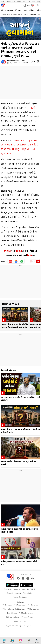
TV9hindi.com (7, 605)
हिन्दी (3, 1)
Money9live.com (20, 621)
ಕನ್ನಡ (14, 1)
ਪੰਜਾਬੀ (34, 1)
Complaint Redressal (14, 593)
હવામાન (7, 251)
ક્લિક (29, 255)
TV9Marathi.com (19, 605)
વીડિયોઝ (32, 10)
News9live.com (13, 613)
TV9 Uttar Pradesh (27, 617)
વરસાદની (31, 108)
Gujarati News (6, 15)
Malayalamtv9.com (13, 617)
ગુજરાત (25, 10)
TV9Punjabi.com (33, 609)
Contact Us (8, 589)
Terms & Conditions (20, 597)
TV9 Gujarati (11, 60)
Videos (14, 15)
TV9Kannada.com (8, 609)
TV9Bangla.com (20, 609)
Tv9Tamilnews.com (26, 613)
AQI (28, 5)
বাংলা (29, 1)
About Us (17, 589)
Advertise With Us (29, 589)
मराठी (25, 1)
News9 (9, 1)
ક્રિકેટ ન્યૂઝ (18, 10)
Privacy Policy (28, 593)
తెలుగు (19, 1)
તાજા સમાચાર (9, 10)
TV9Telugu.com (32, 605)
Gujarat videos (23, 15)
